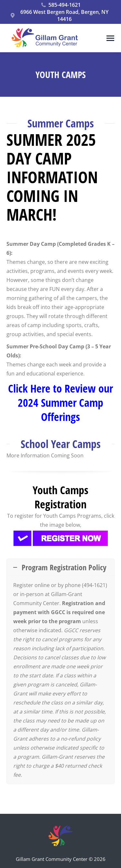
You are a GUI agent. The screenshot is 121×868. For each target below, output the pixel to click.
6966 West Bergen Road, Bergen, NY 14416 (59, 15)
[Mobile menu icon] (110, 38)
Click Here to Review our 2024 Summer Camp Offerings (60, 403)
